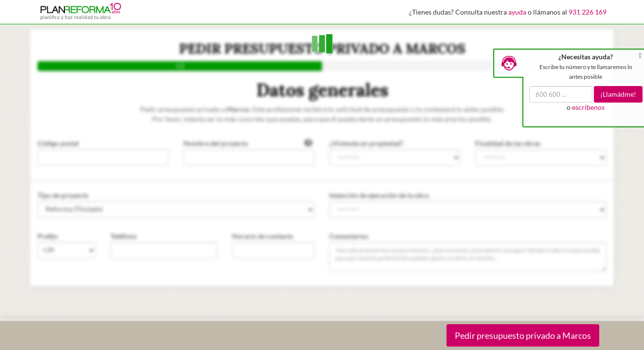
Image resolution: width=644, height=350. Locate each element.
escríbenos (588, 107)
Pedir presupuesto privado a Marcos (523, 335)
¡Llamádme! (618, 94)
